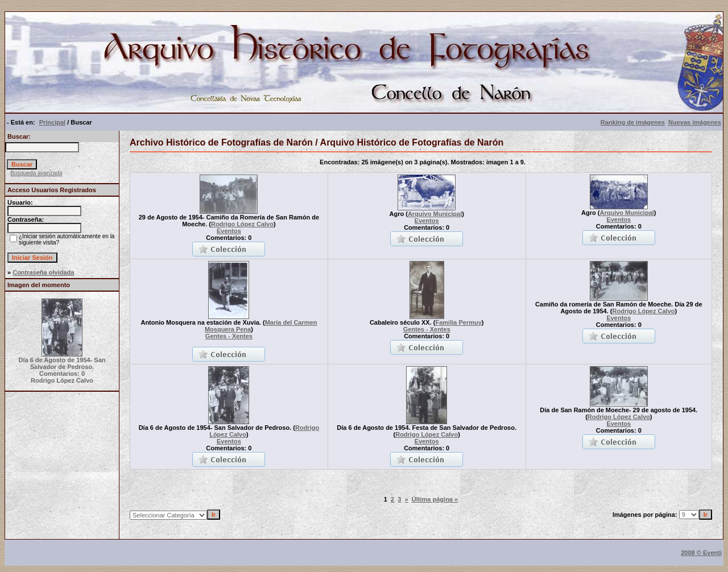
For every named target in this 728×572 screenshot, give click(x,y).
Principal (52, 122)
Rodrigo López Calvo (242, 224)
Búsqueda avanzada (36, 173)
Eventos (229, 231)
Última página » (435, 499)
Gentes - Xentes (229, 336)
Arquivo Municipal (435, 214)
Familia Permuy (458, 322)
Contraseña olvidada (43, 272)
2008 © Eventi (701, 553)
